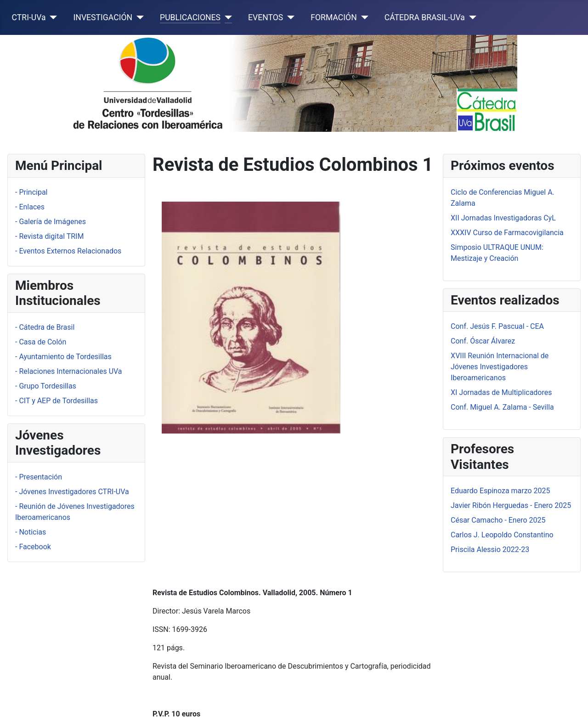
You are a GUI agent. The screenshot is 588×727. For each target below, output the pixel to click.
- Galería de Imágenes (51, 222)
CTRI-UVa (29, 17)
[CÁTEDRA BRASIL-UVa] (471, 17)
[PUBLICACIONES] (226, 17)
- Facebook (33, 547)
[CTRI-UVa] (52, 17)
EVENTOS (266, 17)
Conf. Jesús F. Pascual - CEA (497, 326)
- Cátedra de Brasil (45, 327)
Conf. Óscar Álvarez (483, 341)
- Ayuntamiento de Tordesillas (63, 357)
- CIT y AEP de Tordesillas (57, 401)
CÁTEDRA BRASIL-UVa (425, 17)
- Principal (31, 192)
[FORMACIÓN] (363, 17)
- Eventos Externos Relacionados (68, 251)
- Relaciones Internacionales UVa (69, 371)
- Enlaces (30, 207)
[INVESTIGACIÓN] (138, 17)
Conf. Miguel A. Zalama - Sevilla (502, 407)
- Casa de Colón (41, 342)
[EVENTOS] (289, 17)
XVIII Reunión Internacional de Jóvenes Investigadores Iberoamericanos (500, 367)
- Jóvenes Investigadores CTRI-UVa (72, 492)
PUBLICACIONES (190, 17)
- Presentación (39, 477)
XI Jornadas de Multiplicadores (501, 392)
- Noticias (31, 532)
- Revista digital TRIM (49, 236)
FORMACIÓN (334, 17)
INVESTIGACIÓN (103, 17)
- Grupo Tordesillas (46, 386)
